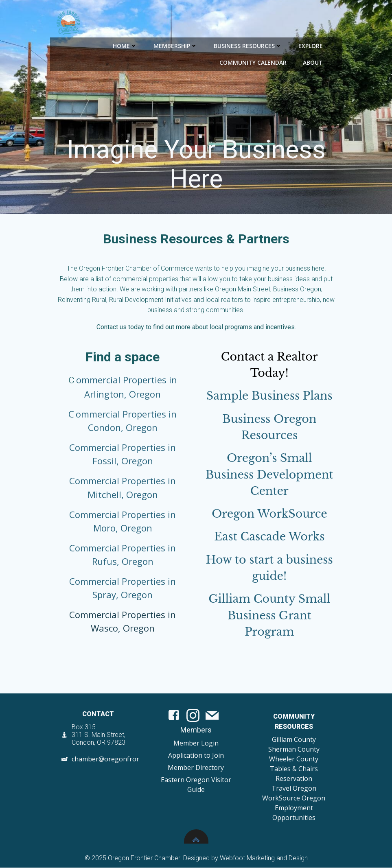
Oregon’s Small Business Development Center (269, 475)
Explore (315, 45)
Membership (176, 45)
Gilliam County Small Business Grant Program (269, 617)
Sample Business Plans (269, 397)
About (317, 62)
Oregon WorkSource (269, 515)
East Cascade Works (269, 538)
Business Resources (248, 45)
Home (125, 45)
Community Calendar (253, 62)
